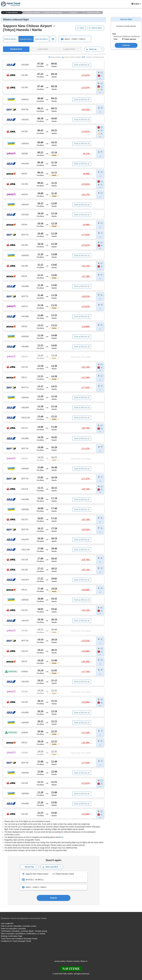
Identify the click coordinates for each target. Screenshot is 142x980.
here (62, 837)
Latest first (43, 49)
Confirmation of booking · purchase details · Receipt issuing (24, 931)
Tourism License (73, 961)
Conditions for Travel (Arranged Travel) (16, 941)
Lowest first (69, 49)
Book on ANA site (82, 65)
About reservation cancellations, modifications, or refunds (23, 934)
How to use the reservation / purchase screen (19, 926)
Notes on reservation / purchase (13, 929)
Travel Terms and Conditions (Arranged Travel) (19, 939)
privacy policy (60, 961)
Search (53, 898)
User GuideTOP (7, 924)
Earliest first (16, 49)
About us (84, 961)
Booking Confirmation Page (12, 936)
